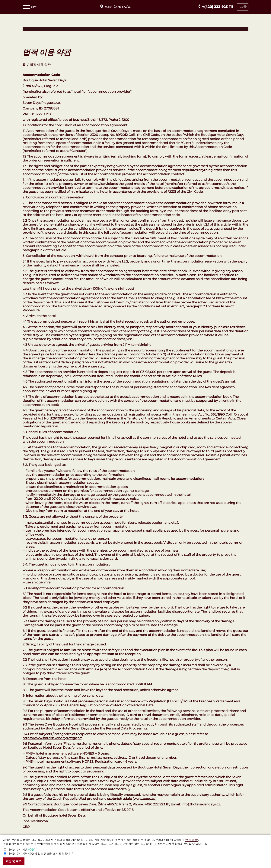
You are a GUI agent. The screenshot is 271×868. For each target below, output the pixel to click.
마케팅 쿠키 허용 (21, 849)
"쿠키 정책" (191, 839)
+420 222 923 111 (157, 804)
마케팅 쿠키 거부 (40, 853)
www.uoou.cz (145, 799)
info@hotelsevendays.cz (201, 804)
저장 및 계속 (15, 861)
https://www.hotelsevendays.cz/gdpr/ (52, 738)
